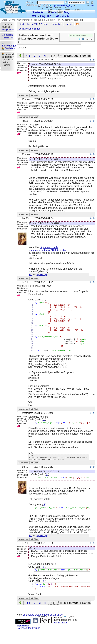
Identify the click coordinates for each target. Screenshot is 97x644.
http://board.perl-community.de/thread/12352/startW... (48, 249)
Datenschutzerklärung (28, 643)
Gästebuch (63, 16)
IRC (49, 16)
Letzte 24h (33, 24)
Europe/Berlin (8, 30)
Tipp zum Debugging (60, 5)
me (31, 275)
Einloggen (7, 35)
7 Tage (44, 24)
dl (44, 300)
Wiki (35, 16)
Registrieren (8, 38)
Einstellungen (9, 44)
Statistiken (57, 24)
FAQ (43, 16)
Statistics (8, 48)
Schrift (91, 6)
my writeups (42, 275)
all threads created (43, 629)
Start (4, 20)
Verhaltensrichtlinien (30, 29)
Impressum (23, 640)
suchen (69, 24)
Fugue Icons (61, 637)
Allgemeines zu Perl (72, 20)
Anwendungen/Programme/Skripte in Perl (38, 20)
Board (12, 20)
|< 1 (28, 56)
